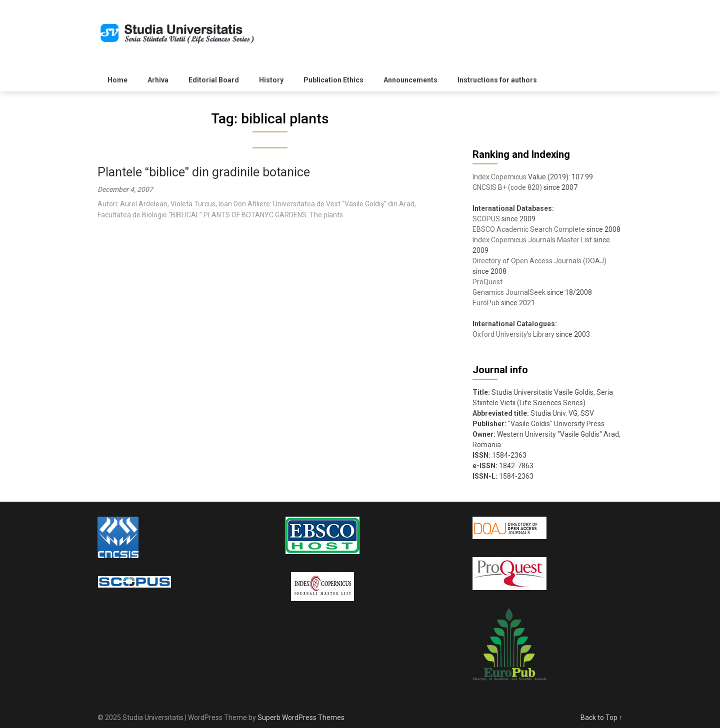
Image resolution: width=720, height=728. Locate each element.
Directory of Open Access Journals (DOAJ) (539, 261)
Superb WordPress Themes (301, 718)
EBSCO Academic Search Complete (529, 229)
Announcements (410, 80)
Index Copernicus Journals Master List (532, 240)
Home (117, 80)
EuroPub (486, 303)
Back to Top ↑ (601, 718)
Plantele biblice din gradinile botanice (204, 172)
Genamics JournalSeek (509, 292)
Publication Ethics (333, 80)
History (271, 80)
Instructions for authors (497, 80)
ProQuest (487, 282)
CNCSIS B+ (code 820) (507, 187)
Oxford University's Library (513, 334)
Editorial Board (214, 80)
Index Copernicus (499, 177)
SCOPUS (486, 219)
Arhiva (158, 80)
